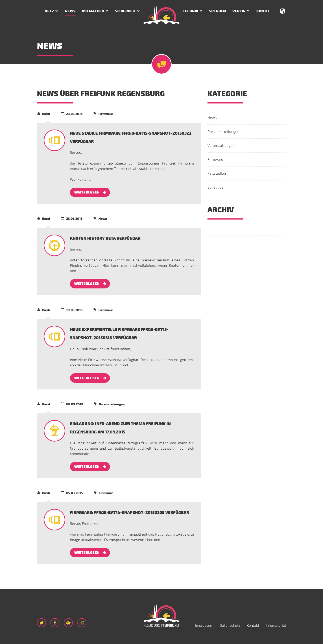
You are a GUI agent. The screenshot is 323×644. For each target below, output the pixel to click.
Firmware (215, 160)
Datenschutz (230, 626)
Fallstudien (217, 174)
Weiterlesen (87, 192)
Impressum (204, 626)
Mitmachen (93, 11)
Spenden (217, 11)
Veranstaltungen (221, 146)
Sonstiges (215, 187)
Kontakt (253, 626)
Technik (191, 11)
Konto (263, 11)
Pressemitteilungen (223, 132)
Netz (49, 11)
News (70, 11)
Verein (239, 11)
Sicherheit (125, 11)
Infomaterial (276, 626)
